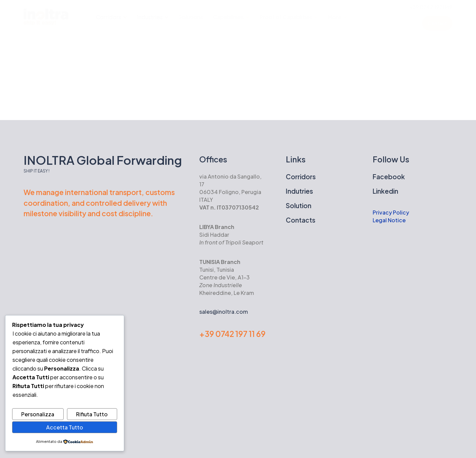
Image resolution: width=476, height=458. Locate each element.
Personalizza (38, 414)
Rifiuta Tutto (92, 414)
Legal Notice (389, 220)
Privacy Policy (391, 212)
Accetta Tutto (65, 427)
